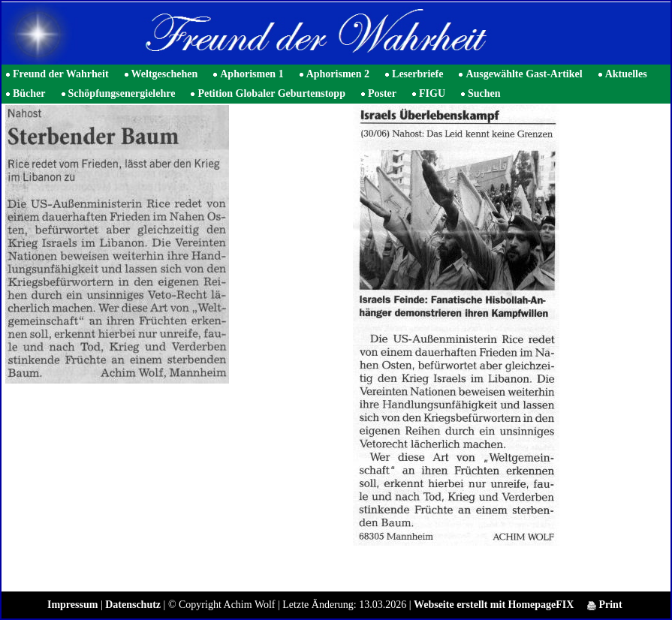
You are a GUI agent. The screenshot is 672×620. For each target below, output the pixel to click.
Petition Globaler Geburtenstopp (271, 93)
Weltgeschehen (165, 74)
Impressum (72, 605)
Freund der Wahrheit (61, 74)
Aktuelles (626, 74)
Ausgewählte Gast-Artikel (524, 74)
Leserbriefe (417, 74)
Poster (382, 93)
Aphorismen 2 (338, 74)
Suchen (484, 93)
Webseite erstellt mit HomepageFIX (494, 605)
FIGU (432, 93)
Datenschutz (133, 605)
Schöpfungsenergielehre (122, 93)
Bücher (29, 93)
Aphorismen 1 (252, 74)
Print (605, 605)
